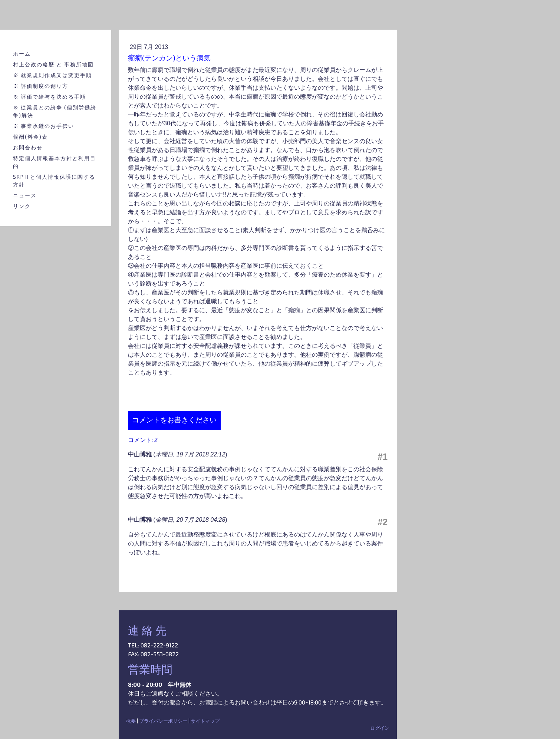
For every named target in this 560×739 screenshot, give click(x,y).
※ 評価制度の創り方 (41, 86)
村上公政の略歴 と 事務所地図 (53, 64)
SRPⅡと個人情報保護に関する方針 (54, 181)
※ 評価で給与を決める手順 (50, 97)
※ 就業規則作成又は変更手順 (52, 75)
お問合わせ (28, 147)
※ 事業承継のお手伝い (44, 126)
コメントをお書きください (174, 420)
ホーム (22, 54)
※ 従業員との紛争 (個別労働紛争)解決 (55, 111)
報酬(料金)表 (30, 137)
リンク (22, 206)
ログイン (380, 728)
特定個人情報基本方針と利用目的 (55, 162)
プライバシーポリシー (163, 721)
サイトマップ (205, 721)
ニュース (25, 195)
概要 (131, 721)
